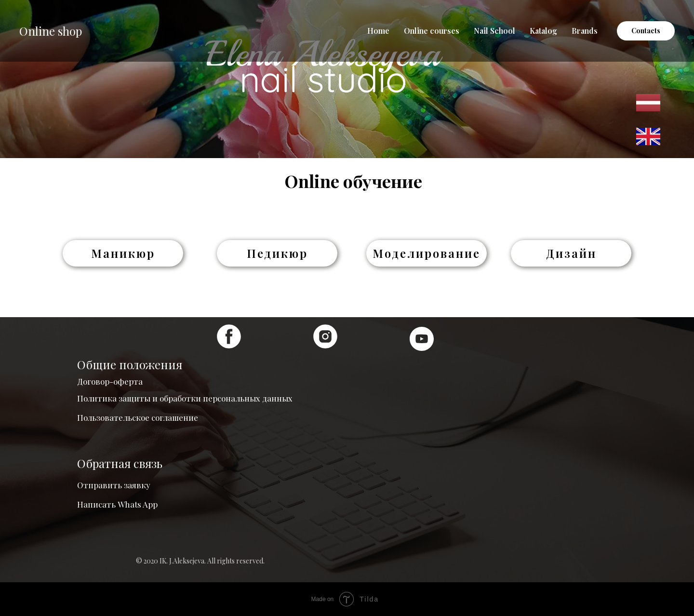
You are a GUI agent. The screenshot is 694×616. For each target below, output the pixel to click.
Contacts (646, 31)
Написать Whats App (117, 504)
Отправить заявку (114, 485)
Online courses (432, 31)
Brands (585, 31)
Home (378, 31)
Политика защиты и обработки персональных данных (185, 398)
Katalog (543, 31)
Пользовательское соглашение (138, 417)
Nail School (494, 31)
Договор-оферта (110, 381)
